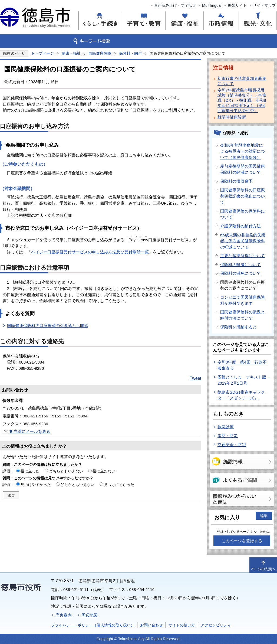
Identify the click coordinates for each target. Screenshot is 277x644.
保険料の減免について (240, 273)
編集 (264, 516)
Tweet (195, 378)
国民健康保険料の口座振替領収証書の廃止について (243, 196)
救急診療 (226, 427)
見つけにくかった (119, 485)
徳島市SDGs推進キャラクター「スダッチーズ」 (241, 395)
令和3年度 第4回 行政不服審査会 (242, 365)
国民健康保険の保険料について (243, 214)
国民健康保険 (100, 53)
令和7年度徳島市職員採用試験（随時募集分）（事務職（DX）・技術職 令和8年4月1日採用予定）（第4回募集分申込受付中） (242, 100)
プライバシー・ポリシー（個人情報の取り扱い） (93, 625)
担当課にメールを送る (30, 431)
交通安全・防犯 (232, 445)
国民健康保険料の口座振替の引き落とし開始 (48, 326)
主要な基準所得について (243, 256)
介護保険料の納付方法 (240, 226)
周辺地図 (90, 615)
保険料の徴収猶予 (236, 181)
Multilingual (212, 5)
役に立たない (104, 471)
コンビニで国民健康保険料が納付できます (243, 300)
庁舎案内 (64, 615)
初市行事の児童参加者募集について (242, 81)
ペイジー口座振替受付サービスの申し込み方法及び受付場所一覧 (90, 252)
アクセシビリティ (216, 625)
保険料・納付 (130, 53)
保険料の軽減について (240, 265)
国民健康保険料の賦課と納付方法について (243, 315)
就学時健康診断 (232, 117)
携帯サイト (237, 5)
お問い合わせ (151, 625)
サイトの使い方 (182, 625)
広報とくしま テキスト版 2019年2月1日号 (244, 380)
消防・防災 (228, 436)
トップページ (42, 53)
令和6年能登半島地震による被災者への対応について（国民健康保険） (243, 151)
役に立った (30, 471)
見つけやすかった (36, 485)
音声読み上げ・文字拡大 (175, 5)
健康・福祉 (71, 53)
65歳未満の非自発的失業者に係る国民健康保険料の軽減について (243, 241)
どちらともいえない (66, 471)
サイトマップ (264, 5)
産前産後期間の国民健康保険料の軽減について (243, 169)
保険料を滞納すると (238, 327)
